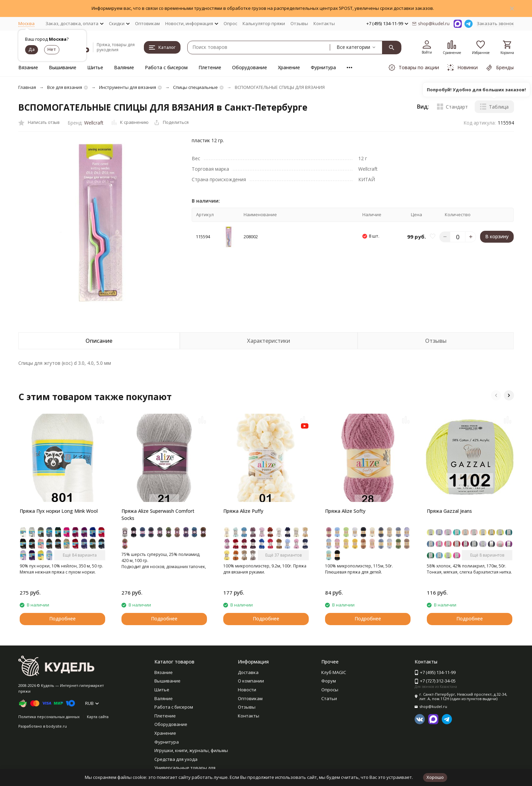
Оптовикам (147, 23)
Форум (329, 681)
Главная (27, 87)
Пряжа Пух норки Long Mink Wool (59, 511)
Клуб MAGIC (334, 672)
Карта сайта (98, 717)
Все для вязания (65, 87)
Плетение (210, 67)
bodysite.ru (56, 726)
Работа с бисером (166, 67)
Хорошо (435, 777)
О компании (251, 681)
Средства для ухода (176, 759)
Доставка (248, 672)
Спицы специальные (195, 87)
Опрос (230, 23)
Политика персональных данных (49, 717)
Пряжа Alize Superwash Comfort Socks (158, 514)
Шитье (95, 67)
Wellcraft (94, 123)
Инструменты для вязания (128, 87)
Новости (247, 690)
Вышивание (63, 67)
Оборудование (250, 67)
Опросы (330, 690)
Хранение (289, 67)
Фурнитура (323, 67)
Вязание (28, 67)
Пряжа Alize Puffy (243, 511)
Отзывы (299, 23)
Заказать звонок (495, 23)
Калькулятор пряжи (264, 23)
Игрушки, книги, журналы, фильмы (191, 750)
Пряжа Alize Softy (345, 511)
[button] (496, 395)
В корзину (497, 236)
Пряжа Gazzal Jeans (449, 511)
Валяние (124, 67)
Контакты (324, 23)
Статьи (329, 698)
